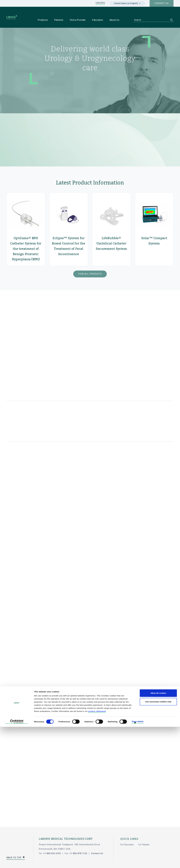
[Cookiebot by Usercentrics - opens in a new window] (17, 863)
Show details (138, 863)
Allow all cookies (158, 834)
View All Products (90, 266)
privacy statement (97, 852)
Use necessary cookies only (158, 843)
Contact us (162, 3)
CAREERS (100, 3)
